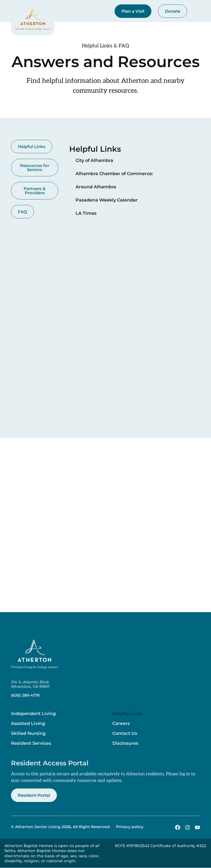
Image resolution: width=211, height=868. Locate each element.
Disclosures (125, 743)
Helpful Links (127, 714)
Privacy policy (130, 827)
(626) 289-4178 (25, 695)
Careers (121, 723)
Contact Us (125, 733)
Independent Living (33, 714)
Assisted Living (28, 723)
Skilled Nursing (28, 733)
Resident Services (31, 743)
